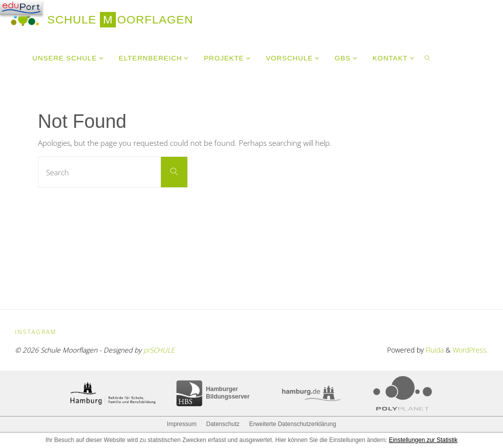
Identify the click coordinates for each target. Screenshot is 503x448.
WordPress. (470, 350)
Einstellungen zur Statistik (423, 440)
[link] (428, 58)
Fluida (434, 350)
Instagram (36, 332)
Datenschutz (223, 424)
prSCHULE (159, 350)
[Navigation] (21, 7)
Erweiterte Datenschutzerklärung (293, 424)
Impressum (182, 424)
